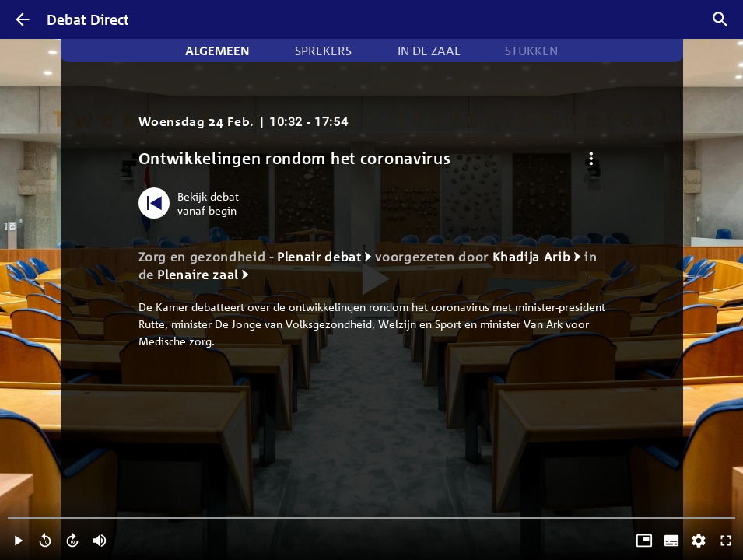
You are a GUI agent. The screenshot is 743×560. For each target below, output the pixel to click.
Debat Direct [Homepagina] (88, 19)
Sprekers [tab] (323, 51)
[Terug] (23, 19)
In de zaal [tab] (429, 51)
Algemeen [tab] (217, 51)
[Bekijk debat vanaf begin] (193, 203)
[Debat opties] (592, 158)
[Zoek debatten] (720, 19)
